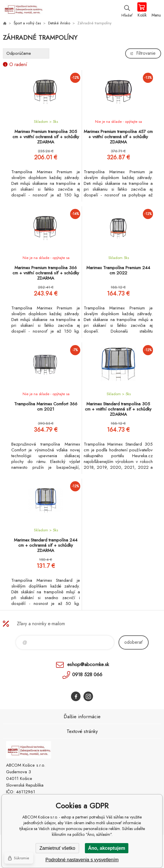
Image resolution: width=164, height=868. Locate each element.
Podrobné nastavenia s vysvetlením (82, 860)
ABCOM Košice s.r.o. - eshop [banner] (23, 10)
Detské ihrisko (59, 23)
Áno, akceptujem (107, 848)
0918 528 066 (87, 674)
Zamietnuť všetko (57, 848)
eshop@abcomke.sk (88, 664)
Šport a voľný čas (27, 23)
